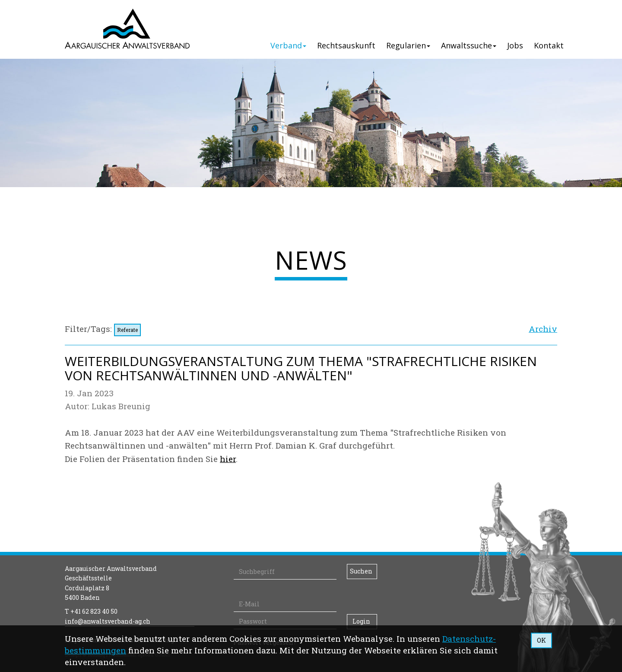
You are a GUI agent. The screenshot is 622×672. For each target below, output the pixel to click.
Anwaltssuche (469, 45)
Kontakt (549, 45)
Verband (288, 45)
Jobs (515, 45)
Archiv (543, 329)
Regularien (408, 45)
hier (228, 459)
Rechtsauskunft (346, 45)
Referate (127, 330)
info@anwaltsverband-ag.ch (108, 621)
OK (541, 640)
